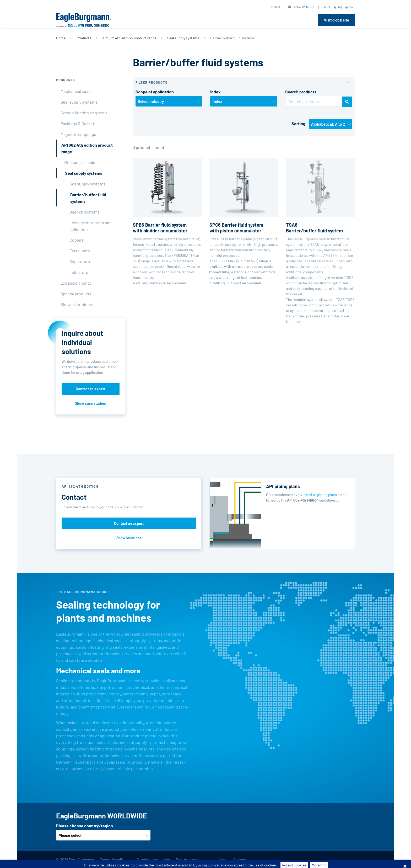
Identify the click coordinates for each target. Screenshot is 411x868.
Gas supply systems (87, 184)
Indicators (79, 272)
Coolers (77, 240)
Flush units (80, 251)
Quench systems (85, 212)
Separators (80, 261)
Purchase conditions (153, 859)
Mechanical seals (76, 91)
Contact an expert (91, 389)
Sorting (298, 123)
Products (84, 38)
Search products (301, 92)
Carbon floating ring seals (84, 113)
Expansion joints (76, 283)
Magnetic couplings (78, 134)
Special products (76, 294)
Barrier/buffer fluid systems (88, 198)
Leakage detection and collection (91, 226)
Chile (326, 7)
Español (348, 7)
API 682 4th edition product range (129, 38)
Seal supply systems (183, 38)
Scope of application (155, 92)
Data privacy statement (194, 859)
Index (215, 92)
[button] (244, 82)
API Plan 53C (247, 261)
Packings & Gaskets (79, 123)
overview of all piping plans (315, 495)
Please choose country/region (85, 826)
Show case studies (90, 403)
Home (61, 38)
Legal (223, 859)
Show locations (129, 538)
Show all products (77, 304)
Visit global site (337, 20)
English (336, 7)
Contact (275, 7)
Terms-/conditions (115, 859)
